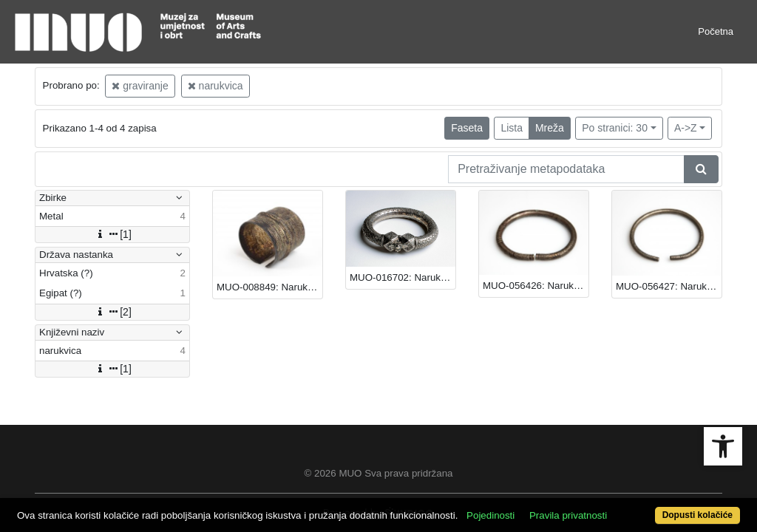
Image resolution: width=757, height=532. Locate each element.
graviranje (140, 86)
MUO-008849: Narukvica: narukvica (269, 287)
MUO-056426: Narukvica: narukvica (536, 286)
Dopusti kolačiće (656, 507)
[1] (112, 234)
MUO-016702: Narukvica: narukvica (403, 277)
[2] (112, 312)
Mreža (550, 128)
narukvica (215, 86)
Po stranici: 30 (615, 128)
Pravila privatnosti (606, 490)
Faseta (467, 128)
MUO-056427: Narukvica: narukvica (669, 286)
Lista (512, 128)
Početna (716, 31)
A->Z (686, 128)
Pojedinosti (528, 490)
